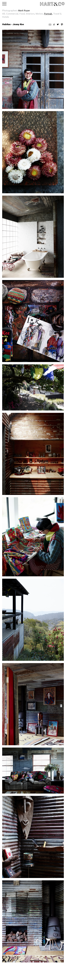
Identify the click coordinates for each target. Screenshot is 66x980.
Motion (39, 13)
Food (22, 13)
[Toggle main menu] (4, 4)
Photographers (10, 10)
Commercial (12, 13)
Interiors (30, 13)
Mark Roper (24, 10)
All (4, 13)
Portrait (48, 13)
